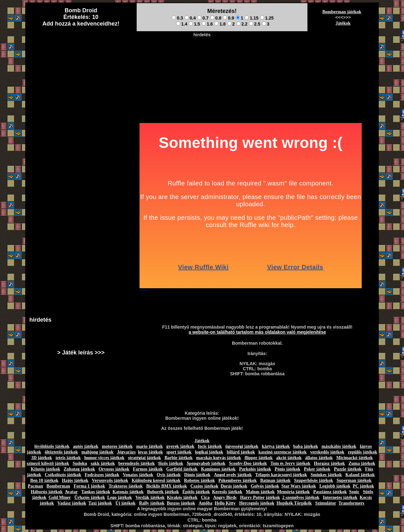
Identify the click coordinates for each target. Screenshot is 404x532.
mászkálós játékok (339, 446)
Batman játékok (276, 480)
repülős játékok (362, 452)
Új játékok (125, 503)
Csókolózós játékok (63, 475)
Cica (205, 497)
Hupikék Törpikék (294, 503)
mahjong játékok (98, 452)
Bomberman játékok (342, 12)
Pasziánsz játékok (330, 492)
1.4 (182, 24)
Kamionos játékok (218, 469)
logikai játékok (209, 452)
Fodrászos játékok (102, 475)
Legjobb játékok (335, 486)
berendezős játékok (137, 463)
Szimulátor (326, 503)
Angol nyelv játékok (233, 475)
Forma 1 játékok (89, 486)
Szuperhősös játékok (314, 480)
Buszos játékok (181, 503)
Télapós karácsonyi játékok (281, 475)
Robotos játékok (199, 480)
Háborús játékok (47, 492)
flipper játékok (259, 458)
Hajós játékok (75, 480)
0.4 (190, 18)
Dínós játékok (197, 475)
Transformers (351, 503)
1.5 (194, 24)
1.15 (251, 18)
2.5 (255, 24)
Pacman (35, 486)
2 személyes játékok (301, 497)
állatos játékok (319, 458)
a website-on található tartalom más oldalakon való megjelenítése (257, 332)
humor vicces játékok (104, 458)
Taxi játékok (100, 503)
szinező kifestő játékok (48, 463)
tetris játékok (68, 458)
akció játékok (289, 458)
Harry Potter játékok (260, 497)
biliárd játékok (241, 452)
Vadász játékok (72, 503)
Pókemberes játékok (238, 480)
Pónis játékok (287, 469)
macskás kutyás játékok (218, 458)
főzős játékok (171, 463)
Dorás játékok (234, 486)
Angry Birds (225, 497)
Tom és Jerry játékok (291, 463)
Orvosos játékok (114, 469)
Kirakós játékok (182, 497)
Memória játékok (294, 492)
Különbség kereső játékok (156, 480)
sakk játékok (103, 463)
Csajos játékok (204, 486)
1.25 (267, 18)
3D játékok (42, 458)
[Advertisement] (202, 54)
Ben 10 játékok (44, 480)
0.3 (177, 18)
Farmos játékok (148, 469)
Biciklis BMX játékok (166, 486)
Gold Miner (60, 497)
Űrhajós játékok (90, 497)
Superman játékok (354, 480)
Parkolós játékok (255, 469)
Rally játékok (152, 503)
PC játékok (363, 486)
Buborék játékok (163, 492)
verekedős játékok (327, 452)
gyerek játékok (180, 446)
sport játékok (179, 452)
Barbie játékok (178, 458)
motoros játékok (117, 446)
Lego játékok (120, 497)
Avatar (71, 492)
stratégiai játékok (144, 458)
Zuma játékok (362, 463)
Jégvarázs (126, 452)
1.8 (220, 24)
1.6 (207, 24)
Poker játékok (317, 469)
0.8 (216, 18)
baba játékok (306, 446)
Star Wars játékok (299, 486)
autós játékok (86, 446)
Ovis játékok (169, 475)
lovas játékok (150, 452)
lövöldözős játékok (52, 446)
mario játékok (149, 446)
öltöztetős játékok (61, 452)
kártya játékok (276, 446)
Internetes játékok (340, 497)
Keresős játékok (227, 492)
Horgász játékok (330, 463)
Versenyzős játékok (110, 480)
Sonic (354, 492)
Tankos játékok (96, 492)
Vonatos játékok (138, 475)
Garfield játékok (182, 469)
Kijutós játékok (46, 469)
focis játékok (210, 446)
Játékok (343, 23)
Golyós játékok (265, 486)
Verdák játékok (150, 497)
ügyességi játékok (242, 446)
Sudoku (80, 463)
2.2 (242, 24)
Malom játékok (260, 492)
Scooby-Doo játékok (248, 463)
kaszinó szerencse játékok (283, 452)
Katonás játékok (128, 492)
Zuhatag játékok (79, 469)
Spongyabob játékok (206, 463)
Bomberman (58, 486)
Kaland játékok (360, 475)
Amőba (205, 503)
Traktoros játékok (126, 486)
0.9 (228, 18)
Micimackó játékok (354, 458)
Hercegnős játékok (257, 503)
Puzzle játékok (348, 469)
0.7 (203, 18)
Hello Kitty (225, 503)
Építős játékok (196, 492)
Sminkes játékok (326, 475)
